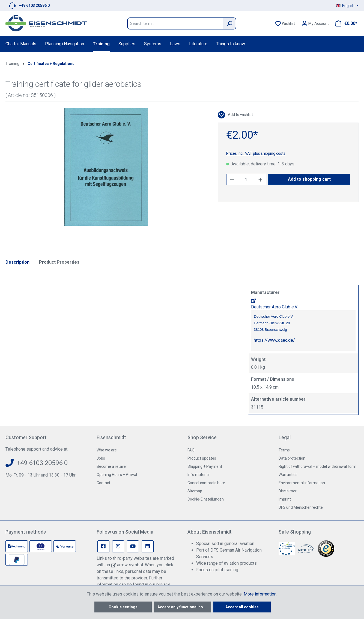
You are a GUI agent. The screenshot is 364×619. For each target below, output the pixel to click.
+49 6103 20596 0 (34, 5)
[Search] (230, 23)
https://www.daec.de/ (274, 340)
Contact (103, 483)
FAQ (191, 450)
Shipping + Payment (205, 466)
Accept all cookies (242, 607)
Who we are (107, 450)
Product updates (202, 458)
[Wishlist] (285, 23)
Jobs (101, 458)
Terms (284, 450)
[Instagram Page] (118, 546)
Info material (199, 475)
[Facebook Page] (103, 546)
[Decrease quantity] (232, 179)
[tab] (17, 262)
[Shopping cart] (345, 23)
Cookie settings (123, 607)
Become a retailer (112, 466)
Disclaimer (288, 491)
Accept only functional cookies (184, 607)
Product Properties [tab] (59, 262)
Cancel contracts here (206, 483)
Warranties (288, 475)
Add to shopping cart (309, 179)
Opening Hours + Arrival (117, 475)
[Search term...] (175, 23)
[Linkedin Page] (148, 546)
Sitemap (195, 491)
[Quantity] (246, 179)
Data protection (292, 458)
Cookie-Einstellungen (206, 499)
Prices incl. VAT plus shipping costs (256, 153)
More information (260, 594)
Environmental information (302, 483)
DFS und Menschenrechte (301, 507)
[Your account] (315, 23)
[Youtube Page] (133, 546)
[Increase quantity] (261, 179)
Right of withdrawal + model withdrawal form (317, 466)
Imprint (285, 499)
